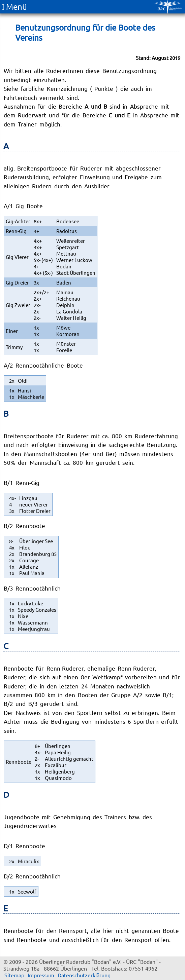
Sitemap (14, 975)
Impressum (41, 975)
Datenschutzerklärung (84, 975)
